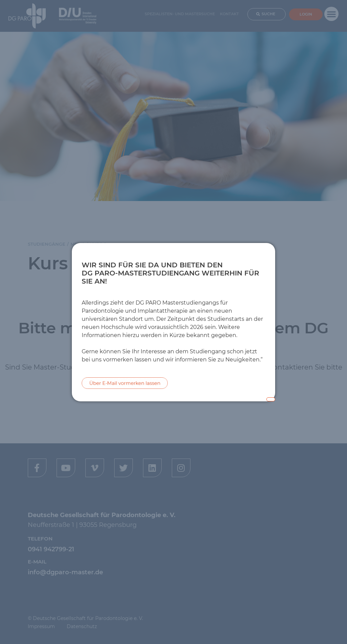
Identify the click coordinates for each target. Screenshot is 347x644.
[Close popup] (271, 399)
